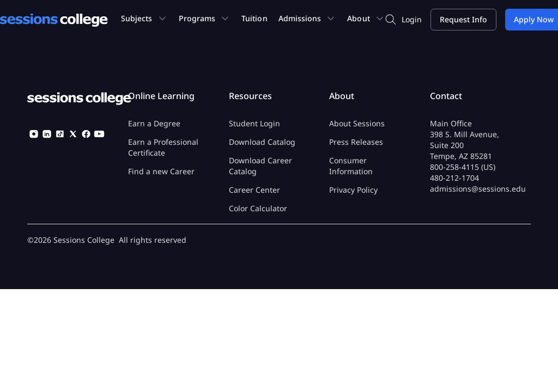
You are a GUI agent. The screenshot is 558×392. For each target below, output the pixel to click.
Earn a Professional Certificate (163, 147)
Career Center (254, 190)
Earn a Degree (154, 123)
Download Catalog (262, 142)
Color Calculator (258, 208)
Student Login (254, 123)
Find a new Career (161, 171)
